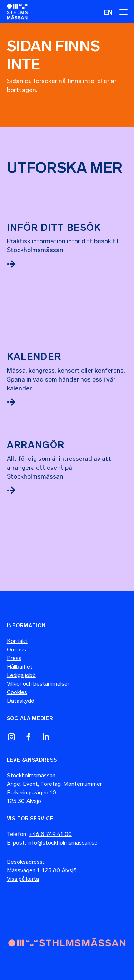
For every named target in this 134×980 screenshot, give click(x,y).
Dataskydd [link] (21, 701)
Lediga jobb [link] (21, 675)
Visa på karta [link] (23, 879)
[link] (17, 12)
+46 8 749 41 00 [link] (50, 834)
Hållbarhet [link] (20, 667)
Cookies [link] (17, 692)
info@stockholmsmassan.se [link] (63, 843)
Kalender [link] (34, 357)
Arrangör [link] (36, 445)
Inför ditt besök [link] (54, 228)
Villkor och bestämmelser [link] (38, 684)
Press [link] (14, 658)
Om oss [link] (16, 649)
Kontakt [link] (17, 641)
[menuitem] (108, 12)
